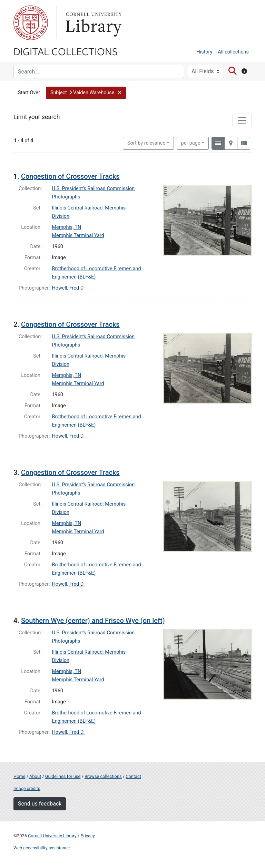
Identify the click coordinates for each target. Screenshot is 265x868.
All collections (233, 52)
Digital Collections (66, 51)
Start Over (29, 93)
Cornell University (31, 23)
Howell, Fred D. (68, 288)
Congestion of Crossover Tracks (70, 176)
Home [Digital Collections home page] (19, 776)
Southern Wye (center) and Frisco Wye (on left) (93, 621)
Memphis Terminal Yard (78, 236)
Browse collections (103, 776)
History (205, 52)
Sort (146, 143)
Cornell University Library (52, 836)
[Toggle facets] (242, 120)
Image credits (27, 788)
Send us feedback (40, 804)
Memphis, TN (67, 227)
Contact (133, 776)
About (35, 776)
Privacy (87, 836)
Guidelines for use (63, 776)
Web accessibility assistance (42, 848)
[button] (86, 93)
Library (93, 23)
